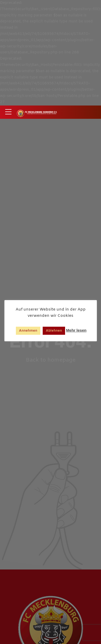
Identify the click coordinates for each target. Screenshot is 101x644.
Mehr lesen (76, 330)
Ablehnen (54, 331)
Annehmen (28, 331)
